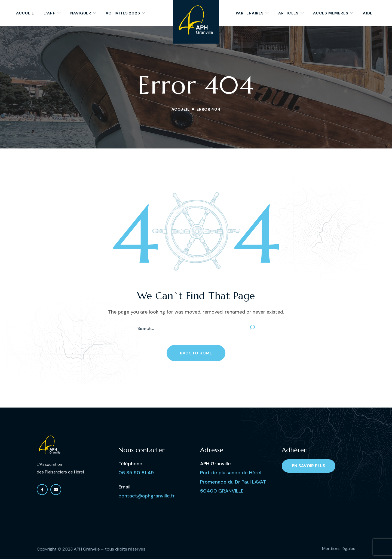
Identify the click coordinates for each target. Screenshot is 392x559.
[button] (196, 353)
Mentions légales (339, 549)
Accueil (180, 109)
